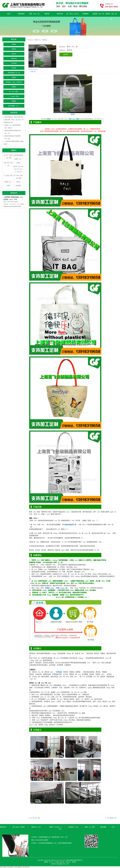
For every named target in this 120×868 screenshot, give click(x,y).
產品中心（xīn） (37, 827)
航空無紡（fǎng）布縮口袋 (14, 82)
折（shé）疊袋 (14, 92)
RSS (113, 827)
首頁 (9, 14)
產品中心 (38, 40)
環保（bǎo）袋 (34, 14)
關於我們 (21, 14)
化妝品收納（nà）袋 (14, 73)
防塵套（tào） (18, 159)
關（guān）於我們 (19, 827)
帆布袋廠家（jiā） (14, 106)
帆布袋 (47, 14)
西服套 (14, 101)
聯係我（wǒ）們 (98, 14)
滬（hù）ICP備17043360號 (57, 862)
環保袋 (14, 44)
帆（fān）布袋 (37, 818)
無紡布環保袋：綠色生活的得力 (14, 117)
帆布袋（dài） (114, 818)
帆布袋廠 (18, 186)
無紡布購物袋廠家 (18, 155)
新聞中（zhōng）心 (56, 827)
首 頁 (31, 40)
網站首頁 (3, 827)
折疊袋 (8, 186)
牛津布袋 (14, 63)
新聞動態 (85, 14)
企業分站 (53, 864)
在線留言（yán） (74, 827)
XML (60, 829)
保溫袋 (14, 77)
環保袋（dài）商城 (111, 15)
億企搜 (74, 862)
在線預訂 (66, 55)
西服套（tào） (8, 182)
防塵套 (14, 87)
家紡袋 (14, 49)
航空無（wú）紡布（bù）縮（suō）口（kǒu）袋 (18, 169)
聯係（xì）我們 (90, 827)
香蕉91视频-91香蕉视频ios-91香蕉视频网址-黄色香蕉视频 (15, 867)
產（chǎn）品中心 (73, 14)
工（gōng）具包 (14, 96)
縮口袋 (14, 54)
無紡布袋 (60, 14)
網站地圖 (103, 827)
